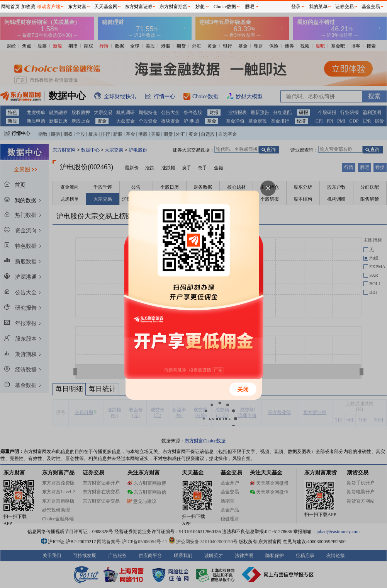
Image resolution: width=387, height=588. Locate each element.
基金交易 (371, 7)
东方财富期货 (173, 7)
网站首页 (10, 7)
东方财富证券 (139, 7)
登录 (296, 7)
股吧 (250, 7)
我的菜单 (318, 7)
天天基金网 (106, 7)
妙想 (200, 7)
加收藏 (28, 7)
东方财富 (77, 7)
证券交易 (345, 7)
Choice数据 (225, 7)
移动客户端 (49, 7)
